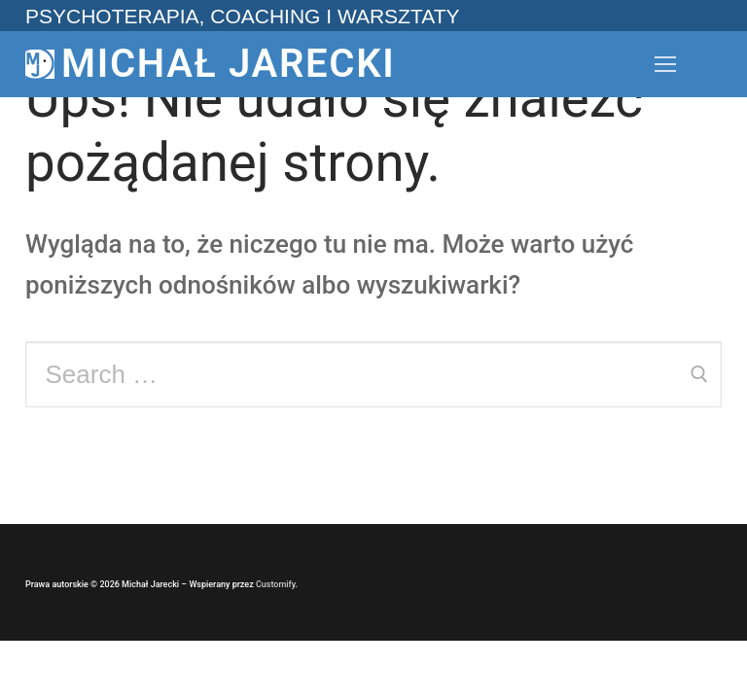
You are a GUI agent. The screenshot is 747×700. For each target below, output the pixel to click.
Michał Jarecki (228, 64)
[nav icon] (665, 64)
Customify (276, 584)
